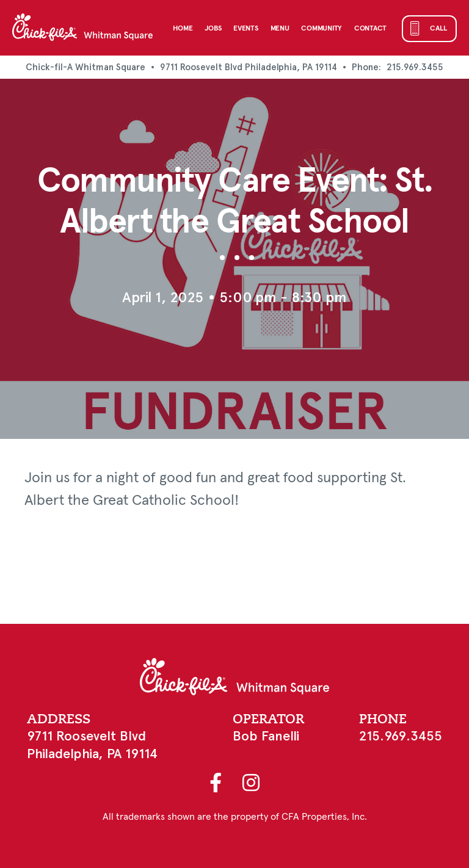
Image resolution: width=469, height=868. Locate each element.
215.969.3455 (415, 67)
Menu (280, 29)
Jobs (213, 29)
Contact (370, 29)
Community (321, 29)
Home (183, 29)
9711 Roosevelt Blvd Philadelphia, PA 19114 (249, 67)
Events (245, 29)
